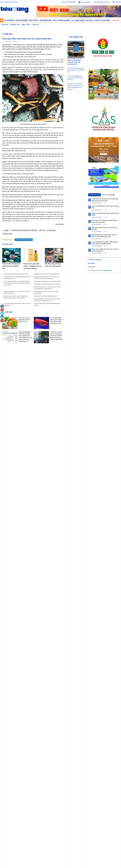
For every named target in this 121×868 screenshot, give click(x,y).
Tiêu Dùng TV (21, 436)
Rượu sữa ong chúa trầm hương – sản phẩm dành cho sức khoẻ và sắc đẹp (28, 54)
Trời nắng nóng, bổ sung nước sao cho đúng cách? (20, 57)
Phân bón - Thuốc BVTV (112, 441)
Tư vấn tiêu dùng (94, 195)
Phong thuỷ (50, 445)
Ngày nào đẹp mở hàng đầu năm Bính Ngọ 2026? (105, 214)
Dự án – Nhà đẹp (51, 443)
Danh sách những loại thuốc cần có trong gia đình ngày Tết (105, 250)
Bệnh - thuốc (94, 441)
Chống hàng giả (66, 443)
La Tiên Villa (92, 267)
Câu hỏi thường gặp (108, 195)
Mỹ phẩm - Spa (95, 443)
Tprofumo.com (107, 270)
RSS (120, 465)
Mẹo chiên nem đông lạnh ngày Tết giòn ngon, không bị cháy (105, 221)
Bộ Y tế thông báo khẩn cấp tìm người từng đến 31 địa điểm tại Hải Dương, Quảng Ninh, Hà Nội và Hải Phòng (17, 283)
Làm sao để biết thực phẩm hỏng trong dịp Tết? (105, 207)
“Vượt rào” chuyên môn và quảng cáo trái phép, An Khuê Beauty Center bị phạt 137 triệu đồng (56, 336)
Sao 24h (4, 457)
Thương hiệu (35, 443)
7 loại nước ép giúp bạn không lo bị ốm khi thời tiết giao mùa (75, 78)
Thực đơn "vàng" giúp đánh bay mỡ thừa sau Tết (24, 320)
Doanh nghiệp (36, 436)
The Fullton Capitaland (95, 260)
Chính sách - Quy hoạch (53, 439)
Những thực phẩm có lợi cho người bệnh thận (47, 274)
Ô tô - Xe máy (21, 453)
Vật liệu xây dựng (51, 447)
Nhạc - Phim (5, 459)
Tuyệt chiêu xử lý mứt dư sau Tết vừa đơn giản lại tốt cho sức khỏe (105, 200)
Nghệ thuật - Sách (7, 455)
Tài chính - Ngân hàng (8, 441)
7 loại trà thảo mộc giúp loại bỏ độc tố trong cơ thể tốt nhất (23, 52)
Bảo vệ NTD (65, 436)
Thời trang (94, 445)
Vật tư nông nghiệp (112, 436)
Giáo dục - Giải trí (8, 451)
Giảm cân (94, 439)
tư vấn (13, 221)
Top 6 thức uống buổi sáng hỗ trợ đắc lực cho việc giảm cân (76, 70)
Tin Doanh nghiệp (37, 445)
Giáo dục (5, 453)
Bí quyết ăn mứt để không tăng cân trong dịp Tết (47, 284)
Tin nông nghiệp (110, 439)
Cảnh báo (64, 445)
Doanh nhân (35, 439)
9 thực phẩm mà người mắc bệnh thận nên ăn (16, 274)
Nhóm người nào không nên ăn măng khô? (46, 296)
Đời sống (79, 436)
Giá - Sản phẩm (6, 443)
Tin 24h (78, 439)
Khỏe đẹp (94, 436)
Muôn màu (79, 443)
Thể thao (79, 447)
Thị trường (5, 436)
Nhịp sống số (20, 455)
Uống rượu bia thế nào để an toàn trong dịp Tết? (47, 281)
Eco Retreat (91, 263)
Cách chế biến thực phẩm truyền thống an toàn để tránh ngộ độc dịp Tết (105, 243)
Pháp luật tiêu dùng (67, 439)
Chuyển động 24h (7, 439)
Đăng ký (107, 2)
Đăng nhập (100, 2)
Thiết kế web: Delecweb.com (112, 471)
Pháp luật (79, 441)
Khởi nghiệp (35, 441)
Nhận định (49, 441)
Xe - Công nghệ (22, 451)
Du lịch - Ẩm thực (81, 445)
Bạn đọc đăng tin (86, 2)
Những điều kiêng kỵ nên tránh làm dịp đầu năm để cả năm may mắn (104, 236)
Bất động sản (51, 436)
